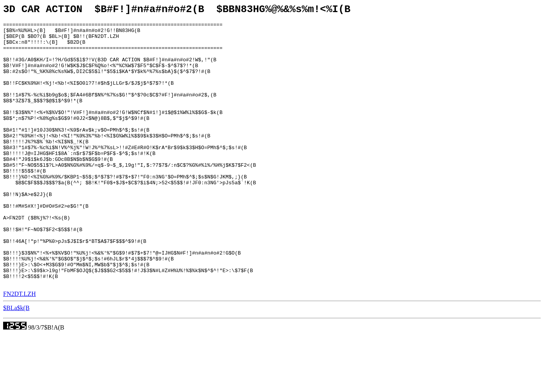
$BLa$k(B (16, 363)
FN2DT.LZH (20, 348)
